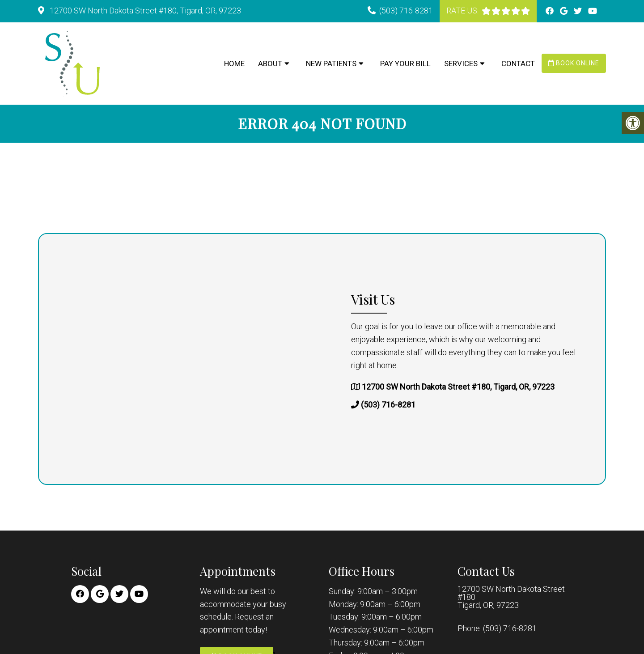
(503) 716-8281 (406, 11)
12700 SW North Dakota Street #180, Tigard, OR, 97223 (144, 11)
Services (461, 64)
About (270, 64)
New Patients (331, 64)
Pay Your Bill (405, 64)
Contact (518, 64)
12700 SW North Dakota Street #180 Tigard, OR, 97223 (511, 597)
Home (234, 64)
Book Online (574, 63)
